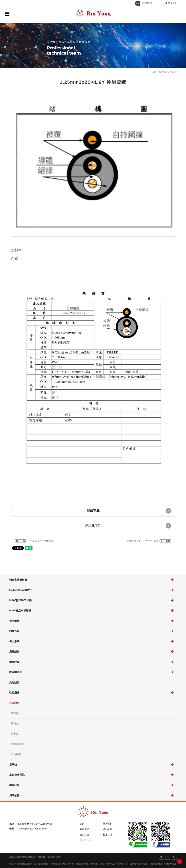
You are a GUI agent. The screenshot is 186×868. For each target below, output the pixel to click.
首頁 (154, 72)
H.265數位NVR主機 (20, 600)
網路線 (15, 713)
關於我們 (108, 824)
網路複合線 (17, 744)
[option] (93, 163)
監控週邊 (14, 693)
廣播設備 (14, 652)
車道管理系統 (17, 775)
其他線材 (16, 754)
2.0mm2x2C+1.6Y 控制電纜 (149, 541)
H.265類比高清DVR (20, 590)
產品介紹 (108, 829)
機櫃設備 (14, 662)
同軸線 (15, 724)
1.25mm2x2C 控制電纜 (34, 541)
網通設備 (14, 785)
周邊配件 (14, 795)
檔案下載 (108, 835)
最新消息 (84, 829)
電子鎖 (13, 765)
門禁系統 (14, 631)
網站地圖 (87, 840)
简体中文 (172, 3)
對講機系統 (16, 672)
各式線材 (14, 703)
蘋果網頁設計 (54, 857)
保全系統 (14, 641)
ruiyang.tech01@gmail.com (32, 828)
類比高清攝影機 (18, 580)
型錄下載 (129, 511)
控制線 (15, 734)
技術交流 (84, 835)
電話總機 (14, 621)
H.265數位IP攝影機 (20, 610)
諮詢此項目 (128, 526)
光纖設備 (14, 682)
